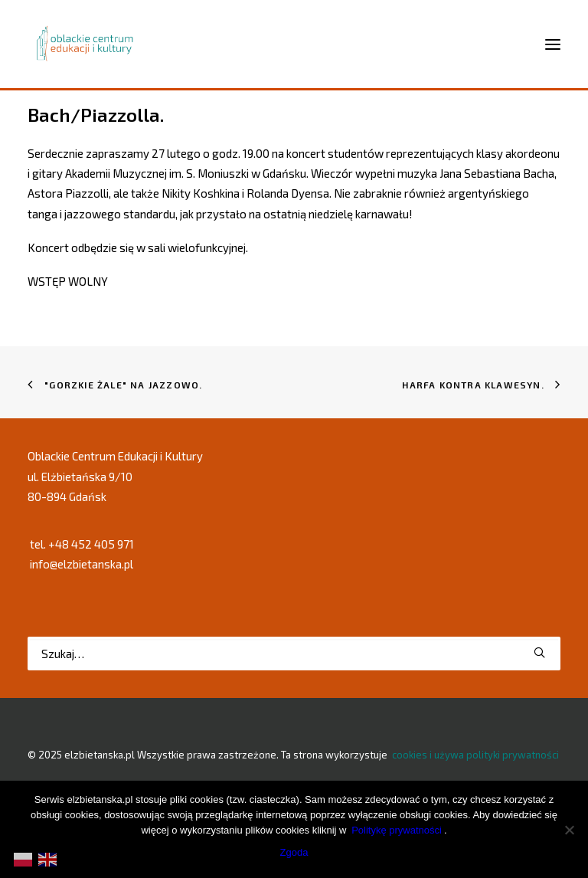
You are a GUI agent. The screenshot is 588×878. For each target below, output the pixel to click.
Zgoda (294, 852)
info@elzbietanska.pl (82, 564)
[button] (539, 652)
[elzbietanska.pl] (85, 44)
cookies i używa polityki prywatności (475, 755)
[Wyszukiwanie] (294, 654)
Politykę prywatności (397, 830)
